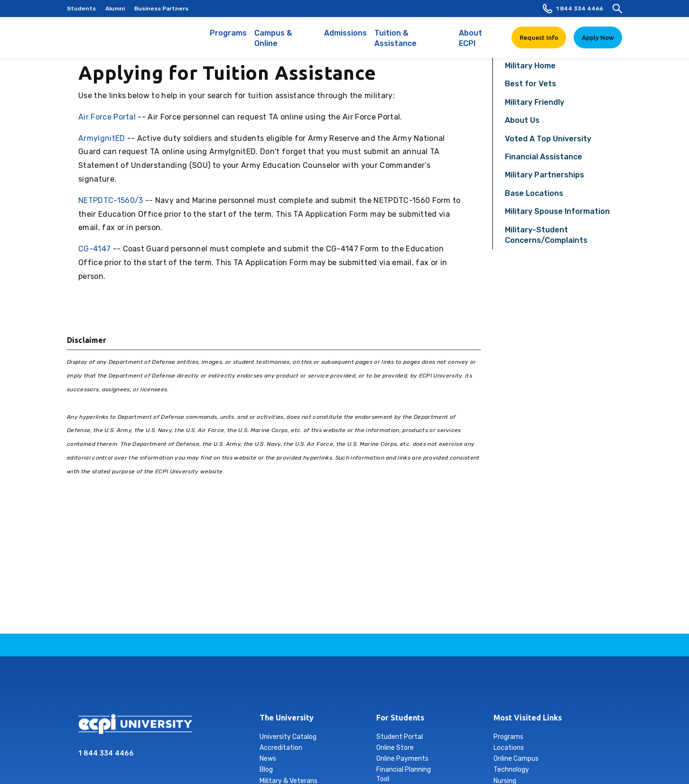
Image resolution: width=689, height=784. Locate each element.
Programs (228, 38)
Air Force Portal (107, 117)
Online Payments (402, 759)
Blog (266, 770)
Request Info (539, 37)
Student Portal (400, 737)
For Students (400, 718)
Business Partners (161, 9)
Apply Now (598, 37)
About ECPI (480, 43)
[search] (617, 9)
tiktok (356, 687)
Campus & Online (285, 43)
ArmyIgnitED (102, 138)
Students (81, 9)
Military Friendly (535, 102)
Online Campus (516, 759)
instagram (311, 687)
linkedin (334, 687)
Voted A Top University (548, 139)
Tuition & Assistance (413, 43)
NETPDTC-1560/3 (111, 200)
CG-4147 (94, 249)
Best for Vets (531, 84)
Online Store (395, 748)
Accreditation (281, 748)
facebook (289, 687)
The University (287, 718)
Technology (511, 770)
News (268, 759)
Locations (509, 748)
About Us (522, 120)
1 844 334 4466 (573, 9)
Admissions (345, 38)
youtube (400, 687)
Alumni (115, 9)
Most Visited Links (528, 718)
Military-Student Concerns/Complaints (546, 235)
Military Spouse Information (557, 211)
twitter (378, 687)
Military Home (530, 66)
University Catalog (288, 737)
